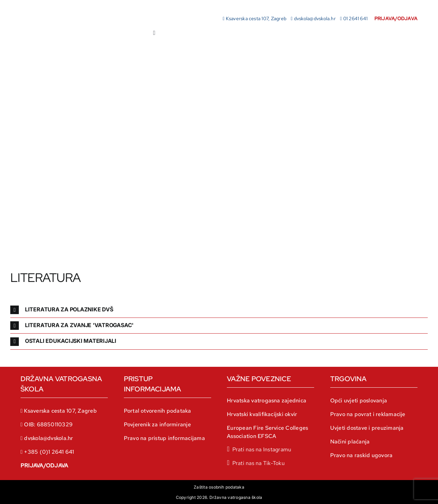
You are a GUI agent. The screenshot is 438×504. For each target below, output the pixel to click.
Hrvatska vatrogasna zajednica (267, 400)
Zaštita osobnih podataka (219, 487)
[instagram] (259, 449)
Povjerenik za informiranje (157, 424)
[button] (219, 310)
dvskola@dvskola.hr (315, 18)
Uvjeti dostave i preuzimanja (367, 428)
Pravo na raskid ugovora (362, 455)
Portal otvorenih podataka (158, 411)
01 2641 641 (356, 18)
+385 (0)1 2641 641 (49, 452)
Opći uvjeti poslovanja (359, 400)
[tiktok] (256, 463)
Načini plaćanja (350, 442)
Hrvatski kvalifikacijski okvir (262, 414)
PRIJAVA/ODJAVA (44, 466)
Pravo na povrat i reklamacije (368, 414)
